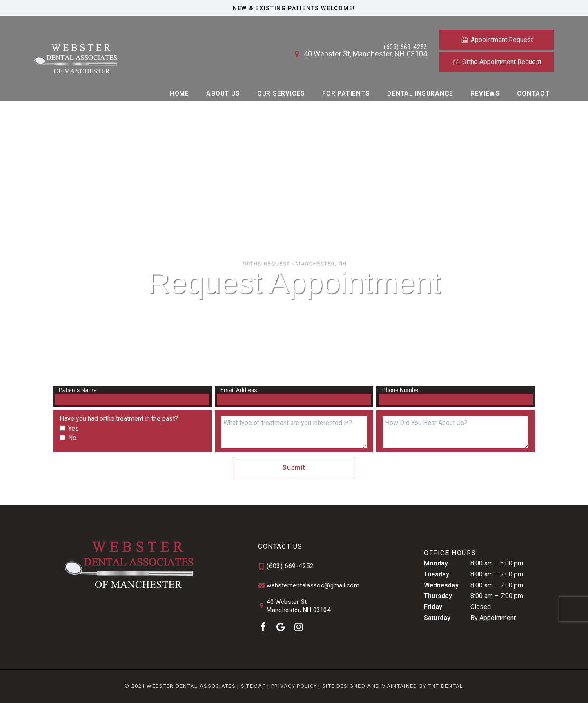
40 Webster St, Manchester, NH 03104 (360, 54)
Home (179, 93)
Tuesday (437, 574)
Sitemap (253, 686)
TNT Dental (446, 686)
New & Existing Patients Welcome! (294, 8)
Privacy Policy (294, 686)
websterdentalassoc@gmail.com (309, 586)
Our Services (281, 93)
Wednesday (441, 585)
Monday (436, 563)
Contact (533, 93)
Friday (433, 607)
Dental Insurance (420, 93)
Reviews (485, 93)
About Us (223, 93)
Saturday (437, 618)
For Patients (346, 93)
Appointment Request (497, 40)
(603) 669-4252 (405, 47)
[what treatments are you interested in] (294, 432)
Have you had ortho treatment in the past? (119, 419)
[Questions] (456, 432)
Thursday (438, 596)
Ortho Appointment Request (497, 62)
